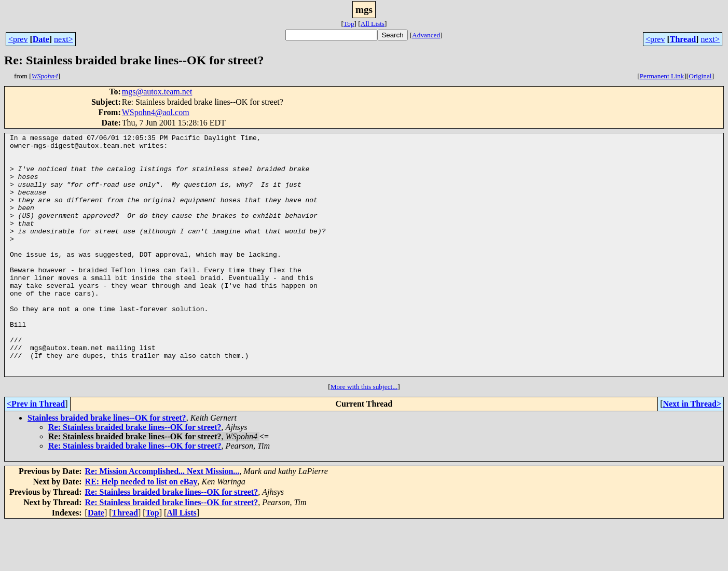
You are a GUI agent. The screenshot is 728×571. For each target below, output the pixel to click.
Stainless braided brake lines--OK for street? (107, 466)
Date (41, 39)
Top (349, 24)
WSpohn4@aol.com (156, 112)
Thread (683, 39)
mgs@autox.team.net (157, 92)
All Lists (373, 24)
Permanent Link (662, 76)
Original (700, 76)
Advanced (426, 35)
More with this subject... (364, 435)
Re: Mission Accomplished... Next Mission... (162, 519)
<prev (18, 39)
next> (64, 39)
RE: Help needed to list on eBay (141, 530)
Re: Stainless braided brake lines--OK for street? (135, 475)
